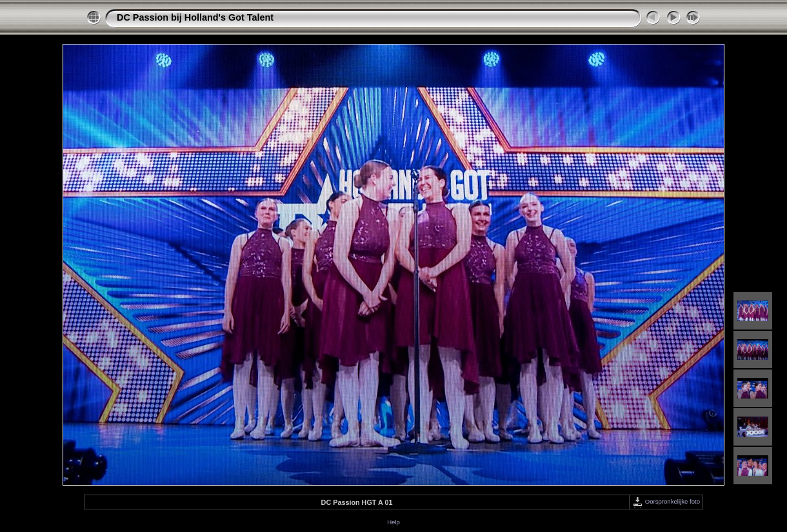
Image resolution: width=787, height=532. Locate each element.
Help (393, 522)
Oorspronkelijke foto (666, 501)
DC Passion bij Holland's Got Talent (195, 17)
